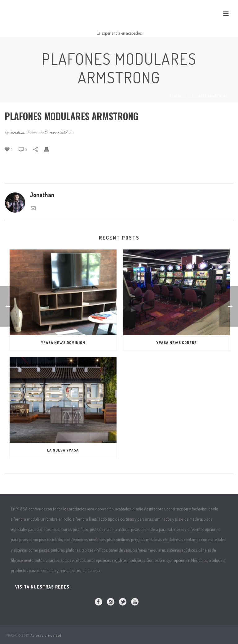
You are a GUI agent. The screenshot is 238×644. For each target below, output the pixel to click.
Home (137, 96)
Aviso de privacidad (46, 635)
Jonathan (17, 132)
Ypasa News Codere (176, 343)
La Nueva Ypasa (63, 450)
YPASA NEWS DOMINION (63, 343)
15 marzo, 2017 (56, 132)
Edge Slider (156, 96)
